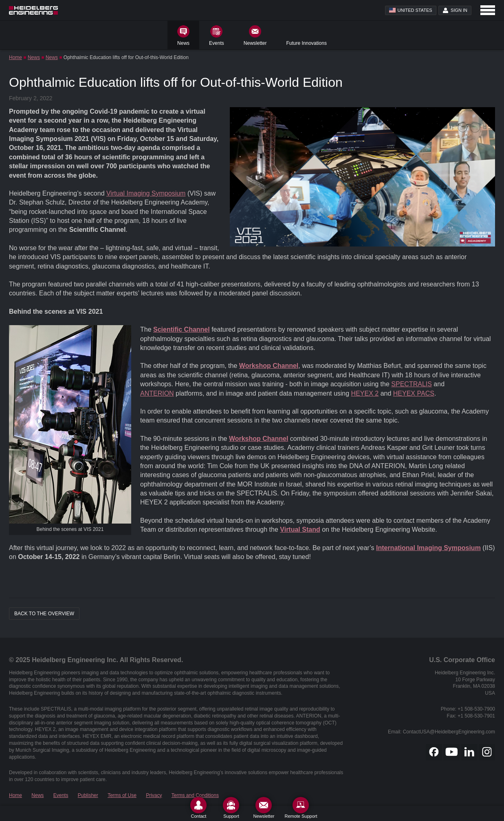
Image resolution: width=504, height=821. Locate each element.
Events (61, 795)
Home (15, 57)
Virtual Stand (300, 529)
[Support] (231, 808)
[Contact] (198, 808)
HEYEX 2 (365, 393)
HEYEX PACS (414, 393)
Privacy (154, 795)
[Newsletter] (264, 808)
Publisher (88, 795)
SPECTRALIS (412, 384)
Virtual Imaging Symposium (146, 193)
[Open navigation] (488, 10)
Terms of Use (122, 795)
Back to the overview (44, 614)
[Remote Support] (301, 808)
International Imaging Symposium (428, 548)
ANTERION (157, 393)
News (34, 57)
